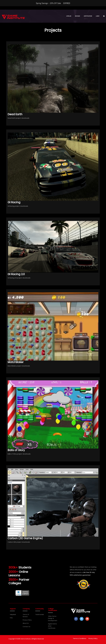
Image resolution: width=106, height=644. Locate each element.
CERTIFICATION (88, 16)
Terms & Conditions (80, 639)
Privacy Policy (27, 620)
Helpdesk (13, 615)
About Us (26, 623)
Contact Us (26, 627)
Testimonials (40, 615)
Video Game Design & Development (53, 618)
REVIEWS (77, 16)
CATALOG (69, 16)
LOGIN (97, 16)
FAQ (11, 618)
